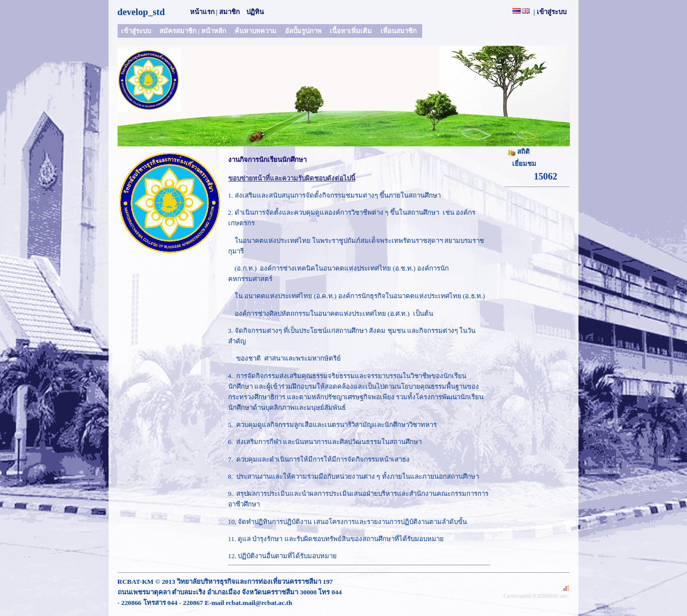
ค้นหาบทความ (256, 31)
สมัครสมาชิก (178, 31)
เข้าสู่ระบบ (552, 12)
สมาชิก (229, 12)
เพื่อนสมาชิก (399, 31)
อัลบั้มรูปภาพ (303, 31)
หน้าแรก (202, 12)
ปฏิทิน (255, 12)
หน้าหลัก (214, 31)
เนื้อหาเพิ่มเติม (351, 31)
